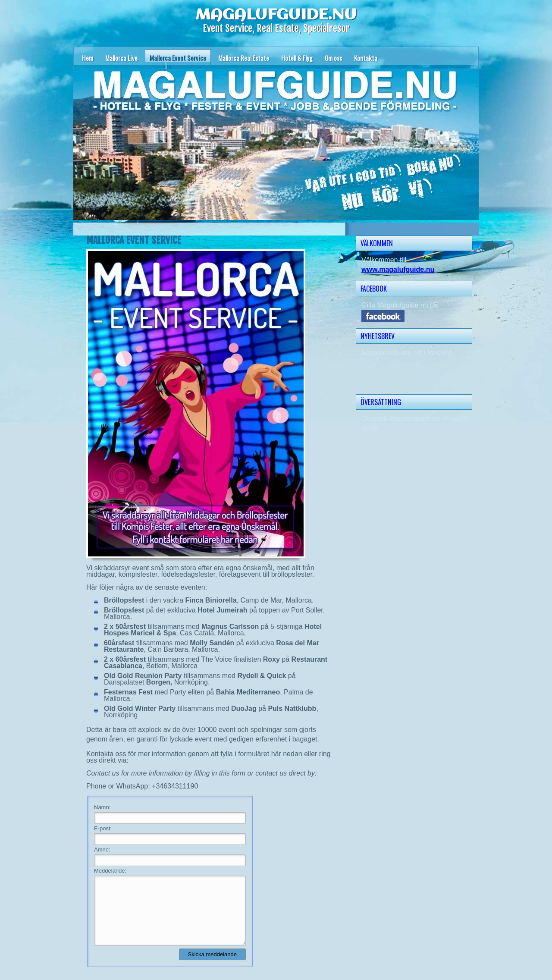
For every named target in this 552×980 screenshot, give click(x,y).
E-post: (103, 828)
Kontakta (366, 58)
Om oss (333, 58)
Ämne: (102, 850)
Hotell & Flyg (297, 58)
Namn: (102, 807)
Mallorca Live (121, 58)
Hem (88, 58)
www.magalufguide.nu (398, 269)
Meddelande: (110, 871)
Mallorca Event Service (178, 58)
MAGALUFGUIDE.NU (276, 15)
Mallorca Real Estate (244, 58)
